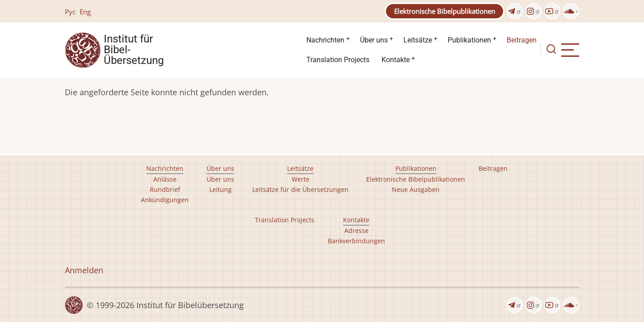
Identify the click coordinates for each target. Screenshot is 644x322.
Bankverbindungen (356, 241)
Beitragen (522, 40)
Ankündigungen (165, 200)
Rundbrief (165, 189)
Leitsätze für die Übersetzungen (300, 189)
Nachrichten (325, 40)
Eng (85, 12)
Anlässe (165, 179)
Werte (301, 179)
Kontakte (396, 60)
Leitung (220, 189)
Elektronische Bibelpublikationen (445, 11)
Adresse (356, 231)
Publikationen (469, 40)
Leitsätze (418, 40)
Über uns (374, 40)
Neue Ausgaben (416, 189)
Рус (70, 12)
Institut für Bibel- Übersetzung (134, 50)
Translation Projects (338, 60)
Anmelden (84, 270)
